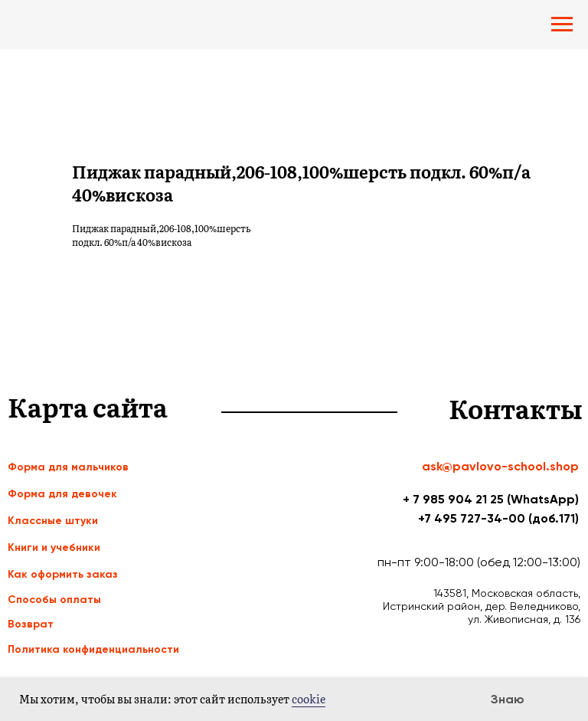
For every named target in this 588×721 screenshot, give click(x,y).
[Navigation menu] (562, 25)
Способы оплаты (54, 600)
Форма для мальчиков (68, 467)
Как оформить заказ (63, 574)
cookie (309, 699)
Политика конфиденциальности (93, 649)
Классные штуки (53, 521)
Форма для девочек (62, 494)
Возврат (31, 624)
